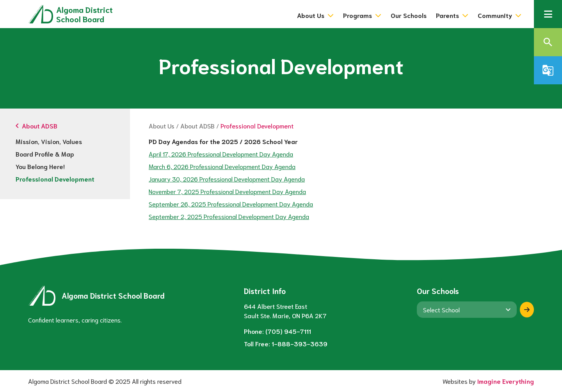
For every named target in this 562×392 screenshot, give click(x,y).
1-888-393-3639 (300, 343)
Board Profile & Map (45, 154)
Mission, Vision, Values (49, 141)
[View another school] (467, 310)
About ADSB (197, 126)
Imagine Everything (506, 381)
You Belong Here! (40, 166)
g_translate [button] (548, 70)
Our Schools (409, 15)
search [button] (548, 42)
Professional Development (55, 179)
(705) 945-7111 (288, 331)
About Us (162, 126)
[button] (548, 14)
